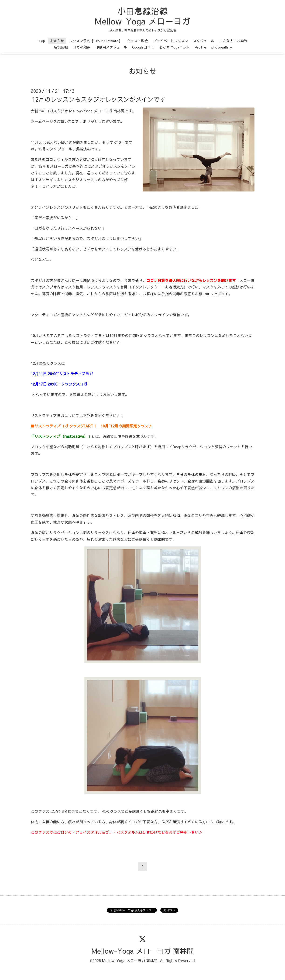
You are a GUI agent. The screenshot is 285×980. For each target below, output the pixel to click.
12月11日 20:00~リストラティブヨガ (62, 374)
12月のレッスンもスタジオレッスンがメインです (99, 99)
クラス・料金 (137, 41)
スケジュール (204, 41)
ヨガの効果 (82, 47)
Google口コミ (143, 47)
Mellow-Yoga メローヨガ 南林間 (143, 951)
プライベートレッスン (171, 41)
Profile (201, 47)
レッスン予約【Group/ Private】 (96, 41)
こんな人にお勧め (233, 41)
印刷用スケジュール (111, 47)
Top (42, 41)
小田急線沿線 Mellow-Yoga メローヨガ (142, 16)
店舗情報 (61, 47)
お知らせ (57, 41)
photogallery (222, 47)
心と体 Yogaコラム (174, 47)
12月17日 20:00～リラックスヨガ (59, 384)
